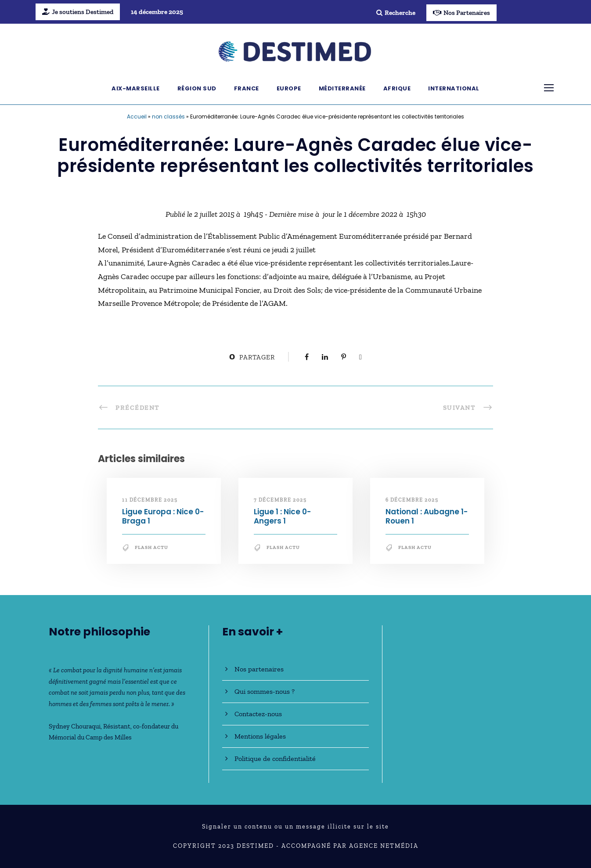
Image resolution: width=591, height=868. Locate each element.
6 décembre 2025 (412, 500)
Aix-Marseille (136, 88)
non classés (168, 117)
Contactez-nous (258, 714)
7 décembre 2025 (280, 500)
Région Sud (197, 88)
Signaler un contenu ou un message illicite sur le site (295, 827)
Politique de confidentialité (275, 759)
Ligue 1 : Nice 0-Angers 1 (282, 516)
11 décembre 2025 (150, 500)
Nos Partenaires (461, 13)
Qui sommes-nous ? (265, 691)
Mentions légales (260, 736)
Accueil (137, 117)
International (454, 88)
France (247, 88)
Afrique (397, 88)
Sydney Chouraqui (75, 726)
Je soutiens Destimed (78, 12)
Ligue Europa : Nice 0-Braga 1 (163, 516)
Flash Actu (151, 547)
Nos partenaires (259, 669)
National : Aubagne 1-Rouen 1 (427, 516)
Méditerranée (342, 88)
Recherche (396, 13)
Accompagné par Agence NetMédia (350, 846)
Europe (289, 88)
